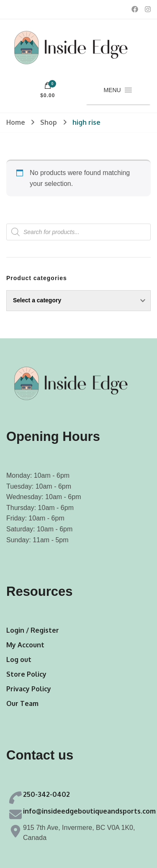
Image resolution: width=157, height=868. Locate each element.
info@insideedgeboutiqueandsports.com (89, 811)
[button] (112, 90)
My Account (25, 645)
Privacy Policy (29, 689)
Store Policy (26, 674)
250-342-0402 (46, 794)
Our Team (22, 703)
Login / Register (33, 630)
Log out (19, 659)
